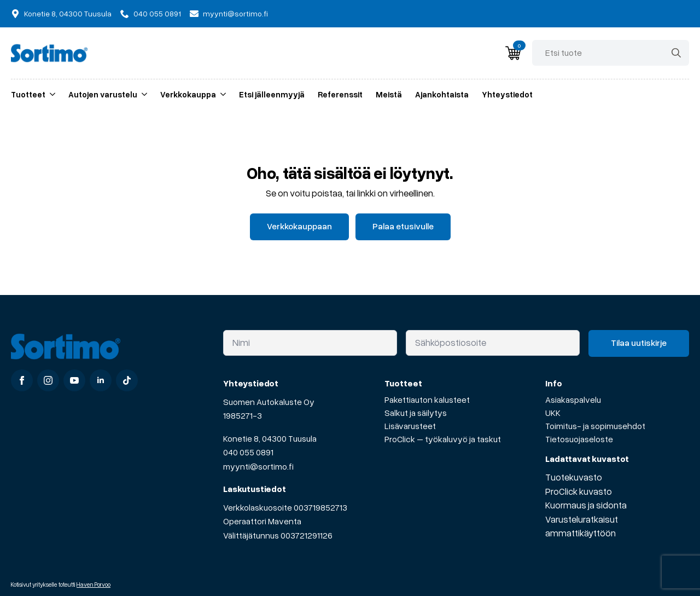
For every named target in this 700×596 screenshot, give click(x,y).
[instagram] (48, 380)
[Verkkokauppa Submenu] (221, 94)
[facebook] (22, 380)
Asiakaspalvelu (573, 400)
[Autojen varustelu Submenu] (142, 94)
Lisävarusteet (410, 426)
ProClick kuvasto (579, 491)
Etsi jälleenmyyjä (272, 94)
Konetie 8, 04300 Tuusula (270, 438)
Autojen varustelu (103, 94)
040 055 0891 (248, 452)
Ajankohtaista (442, 94)
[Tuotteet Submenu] (50, 94)
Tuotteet (28, 94)
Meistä (389, 94)
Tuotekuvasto (574, 477)
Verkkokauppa (188, 94)
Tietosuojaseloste (579, 439)
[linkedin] (101, 380)
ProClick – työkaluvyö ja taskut (443, 439)
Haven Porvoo (94, 584)
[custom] (127, 380)
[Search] (676, 53)
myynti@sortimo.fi (258, 466)
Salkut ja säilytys (416, 413)
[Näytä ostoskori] (513, 53)
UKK (553, 413)
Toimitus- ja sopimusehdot (595, 426)
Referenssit (340, 94)
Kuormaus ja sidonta (586, 505)
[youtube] (74, 380)
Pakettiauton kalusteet (427, 400)
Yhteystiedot (507, 94)
